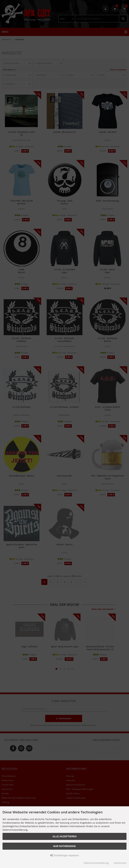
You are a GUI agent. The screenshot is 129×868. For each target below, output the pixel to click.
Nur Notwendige (64, 846)
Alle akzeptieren (65, 836)
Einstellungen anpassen (65, 855)
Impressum (120, 863)
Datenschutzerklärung (96, 863)
